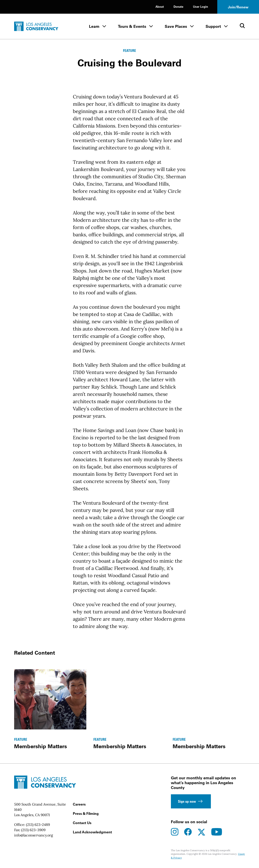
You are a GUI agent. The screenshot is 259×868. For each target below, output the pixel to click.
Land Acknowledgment (92, 832)
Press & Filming (86, 814)
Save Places (176, 26)
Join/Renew (238, 7)
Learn (94, 26)
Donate (178, 7)
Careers (79, 804)
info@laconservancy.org (34, 835)
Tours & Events (132, 26)
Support (213, 26)
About (160, 7)
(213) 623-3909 (33, 830)
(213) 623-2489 (38, 825)
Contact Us (82, 823)
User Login (200, 7)
